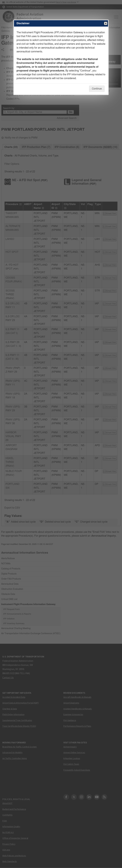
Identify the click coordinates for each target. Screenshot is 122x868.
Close (105, 24)
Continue (97, 89)
